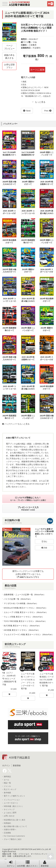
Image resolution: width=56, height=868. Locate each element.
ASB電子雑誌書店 (19, 757)
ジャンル (7, 786)
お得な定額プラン (9, 66)
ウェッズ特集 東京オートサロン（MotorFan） (24, 617)
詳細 (44, 548)
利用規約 (7, 823)
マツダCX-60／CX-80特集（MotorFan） (21, 603)
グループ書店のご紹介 (13, 839)
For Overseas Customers (14, 836)
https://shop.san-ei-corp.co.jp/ (31, 484)
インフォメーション (12, 800)
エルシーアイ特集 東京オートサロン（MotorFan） (26, 612)
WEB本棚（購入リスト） (14, 806)
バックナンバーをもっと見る (16, 424)
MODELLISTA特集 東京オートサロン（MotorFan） (26, 608)
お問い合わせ (9, 816)
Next (28, 111)
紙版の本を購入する (9, 56)
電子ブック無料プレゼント (14, 796)
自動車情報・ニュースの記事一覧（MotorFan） (25, 595)
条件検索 (7, 793)
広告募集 (7, 833)
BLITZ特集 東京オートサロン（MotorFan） (22, 626)
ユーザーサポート (11, 803)
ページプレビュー (9, 47)
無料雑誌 (7, 777)
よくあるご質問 (10, 813)
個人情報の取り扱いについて (15, 826)
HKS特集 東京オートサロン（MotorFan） (22, 630)
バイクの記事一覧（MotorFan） (18, 599)
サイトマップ (9, 810)
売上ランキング (10, 789)
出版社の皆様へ (10, 830)
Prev (46, 111)
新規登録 (45, 864)
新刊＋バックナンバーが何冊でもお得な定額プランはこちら (28, 574)
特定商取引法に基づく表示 (14, 820)
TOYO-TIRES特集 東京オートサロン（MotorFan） (25, 621)
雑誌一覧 (7, 783)
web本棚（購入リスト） (28, 864)
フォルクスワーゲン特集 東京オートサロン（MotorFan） (29, 634)
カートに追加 (37, 70)
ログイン (11, 864)
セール (6, 780)
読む (44, 541)
